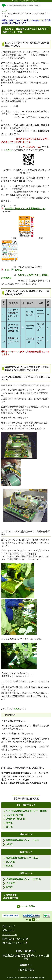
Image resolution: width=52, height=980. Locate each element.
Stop (38, 919)
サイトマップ (8, 926)
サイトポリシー (9, 935)
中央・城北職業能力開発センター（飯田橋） (27, 811)
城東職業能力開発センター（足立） (23, 858)
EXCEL (19, 270)
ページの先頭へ (28, 906)
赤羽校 (9, 827)
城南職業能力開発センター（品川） (23, 840)
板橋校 (9, 823)
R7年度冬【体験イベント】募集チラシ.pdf (25, 208)
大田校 (9, 844)
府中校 (9, 887)
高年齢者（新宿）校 (16, 819)
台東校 (9, 866)
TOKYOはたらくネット (13, 943)
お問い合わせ (8, 930)
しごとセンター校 (15, 815)
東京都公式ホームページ (14, 939)
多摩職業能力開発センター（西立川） (24, 879)
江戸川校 (10, 862)
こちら (17, 709)
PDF (7, 270)
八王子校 (10, 883)
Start (33, 919)
